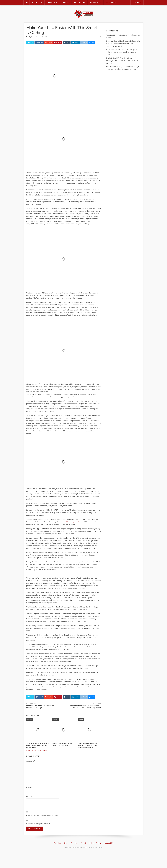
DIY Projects (111, 2)
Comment (31, 761)
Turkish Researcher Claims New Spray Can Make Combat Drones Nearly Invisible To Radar (122, 52)
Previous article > (43, 751)
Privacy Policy (95, 843)
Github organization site (75, 522)
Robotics (65, 2)
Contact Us (109, 843)
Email (29, 797)
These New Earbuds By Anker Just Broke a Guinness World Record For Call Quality (37, 745)
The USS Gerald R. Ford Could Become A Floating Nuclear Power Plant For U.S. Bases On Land (122, 60)
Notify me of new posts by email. (38, 824)
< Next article (31, 751)
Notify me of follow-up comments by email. (42, 816)
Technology (37, 2)
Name (29, 787)
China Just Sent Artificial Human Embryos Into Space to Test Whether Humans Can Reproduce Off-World (123, 43)
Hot (66, 843)
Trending (57, 843)
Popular (74, 843)
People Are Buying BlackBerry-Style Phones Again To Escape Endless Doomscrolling (88, 745)
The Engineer (30, 37)
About (83, 843)
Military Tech (95, 2)
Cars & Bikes (52, 2)
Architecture (80, 2)
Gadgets (30, 719)
